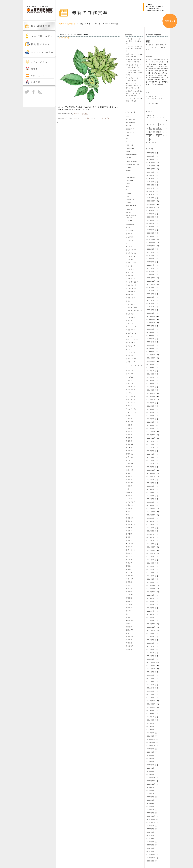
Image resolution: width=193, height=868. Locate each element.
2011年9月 (151, 672)
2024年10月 (151, 169)
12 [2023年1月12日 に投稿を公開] (157, 128)
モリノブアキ (131, 399)
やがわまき (130, 295)
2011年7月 (151, 678)
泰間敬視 (129, 582)
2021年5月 (151, 300)
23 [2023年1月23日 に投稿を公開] (148, 136)
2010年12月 (151, 701)
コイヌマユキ (131, 330)
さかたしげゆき (131, 263)
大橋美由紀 (130, 463)
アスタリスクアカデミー (134, 311)
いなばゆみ (130, 237)
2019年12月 (151, 355)
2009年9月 (151, 749)
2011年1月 (151, 698)
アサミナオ (130, 301)
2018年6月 (151, 412)
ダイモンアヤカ (131, 359)
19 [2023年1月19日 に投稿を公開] (157, 132)
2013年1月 (151, 621)
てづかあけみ (131, 279)
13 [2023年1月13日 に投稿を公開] (160, 128)
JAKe (128, 151)
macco (128, 171)
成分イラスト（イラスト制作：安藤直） (75, 34)
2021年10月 (151, 284)
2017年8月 (151, 444)
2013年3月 (151, 614)
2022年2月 (151, 271)
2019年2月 (151, 387)
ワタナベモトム (131, 412)
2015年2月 (151, 541)
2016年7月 (151, 486)
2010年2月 (151, 733)
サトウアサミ (131, 343)
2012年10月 (151, 630)
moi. (128, 187)
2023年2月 (151, 233)
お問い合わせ (170, 21)
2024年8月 (151, 175)
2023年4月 (151, 227)
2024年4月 (151, 188)
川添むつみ (130, 518)
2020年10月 (151, 323)
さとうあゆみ (131, 266)
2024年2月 (151, 195)
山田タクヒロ (131, 502)
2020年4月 (151, 342)
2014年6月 (151, 566)
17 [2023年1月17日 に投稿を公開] (151, 132)
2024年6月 (151, 182)
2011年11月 (151, 666)
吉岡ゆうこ (130, 457)
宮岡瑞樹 (129, 476)
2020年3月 (151, 345)
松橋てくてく (131, 550)
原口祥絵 (129, 447)
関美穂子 (129, 627)
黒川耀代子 (130, 646)
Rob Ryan (130, 209)
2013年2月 (151, 617)
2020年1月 (151, 352)
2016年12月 (151, 470)
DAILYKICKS (131, 132)
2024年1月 (151, 198)
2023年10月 (151, 207)
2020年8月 (151, 329)
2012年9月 (151, 634)
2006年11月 (151, 855)
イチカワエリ (131, 317)
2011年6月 (151, 682)
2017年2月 (151, 464)
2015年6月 (151, 528)
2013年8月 (151, 598)
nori (128, 196)
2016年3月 (151, 499)
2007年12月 (151, 816)
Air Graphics (131, 119)
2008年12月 (151, 778)
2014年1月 (151, 582)
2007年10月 (151, 823)
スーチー (129, 349)
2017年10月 (151, 438)
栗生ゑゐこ (130, 560)
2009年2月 (151, 771)
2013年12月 (151, 585)
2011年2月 (151, 694)
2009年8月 (151, 752)
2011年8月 (151, 675)
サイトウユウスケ (132, 339)
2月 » (154, 143)
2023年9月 (151, 211)
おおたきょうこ (131, 253)
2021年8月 (151, 291)
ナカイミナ (130, 371)
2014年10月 (151, 553)
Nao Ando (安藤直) (81, 114)
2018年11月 (151, 396)
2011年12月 (151, 662)
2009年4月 (151, 765)
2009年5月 (151, 762)
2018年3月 (151, 422)
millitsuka (129, 180)
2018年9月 (151, 403)
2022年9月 (151, 249)
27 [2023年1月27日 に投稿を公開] (160, 136)
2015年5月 (151, 531)
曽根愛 (128, 537)
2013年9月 (151, 595)
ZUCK (128, 227)
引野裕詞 (129, 528)
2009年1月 (151, 774)
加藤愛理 (129, 438)
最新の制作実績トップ (68, 24)
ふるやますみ (131, 291)
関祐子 (128, 624)
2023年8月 (151, 214)
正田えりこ (130, 572)
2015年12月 (151, 509)
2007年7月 (151, 832)
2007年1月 (151, 851)
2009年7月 (151, 755)
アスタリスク (131, 304)
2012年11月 (151, 627)
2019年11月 (151, 358)
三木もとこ (130, 415)
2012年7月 (151, 640)
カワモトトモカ (131, 327)
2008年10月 (151, 784)
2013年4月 (151, 611)
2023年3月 (151, 230)
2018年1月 (151, 428)
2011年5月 (151, 685)
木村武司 (129, 540)
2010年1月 (151, 736)
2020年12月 (151, 316)
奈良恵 (128, 473)
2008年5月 (151, 800)
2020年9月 (151, 326)
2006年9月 (151, 861)
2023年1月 (151, 236)
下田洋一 (129, 419)
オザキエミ (130, 323)
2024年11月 (151, 166)
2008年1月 (151, 813)
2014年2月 (151, 579)
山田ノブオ (130, 505)
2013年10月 (151, 592)
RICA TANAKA (131, 206)
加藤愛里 (129, 441)
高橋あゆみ (130, 636)
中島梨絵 (129, 425)
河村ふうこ (130, 579)
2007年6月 (151, 835)
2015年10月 (151, 515)
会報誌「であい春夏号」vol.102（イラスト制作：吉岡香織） (134, 93)
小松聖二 (129, 486)
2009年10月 (151, 746)
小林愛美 (129, 492)
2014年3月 (151, 576)
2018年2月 (151, 425)
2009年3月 (151, 768)
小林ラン (129, 489)
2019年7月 (151, 371)
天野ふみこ (130, 470)
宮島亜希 (129, 479)
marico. (129, 174)
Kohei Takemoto (132, 161)
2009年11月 (151, 742)
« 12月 (148, 143)
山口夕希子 (130, 499)
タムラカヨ (130, 356)
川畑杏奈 (129, 521)
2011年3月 (151, 691)
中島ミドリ (130, 422)
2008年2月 (151, 810)
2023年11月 (151, 204)
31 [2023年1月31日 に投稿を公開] (151, 140)
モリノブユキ (131, 403)
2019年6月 (151, 374)
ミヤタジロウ (131, 396)
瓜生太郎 (129, 588)
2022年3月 (151, 268)
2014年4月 (151, 573)
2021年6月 (151, 297)
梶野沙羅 (129, 563)
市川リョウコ (131, 524)
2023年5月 (151, 223)
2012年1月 (151, 659)
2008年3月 (151, 807)
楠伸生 (128, 566)
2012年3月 (151, 653)
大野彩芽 (129, 467)
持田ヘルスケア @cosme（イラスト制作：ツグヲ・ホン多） (134, 86)
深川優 (128, 585)
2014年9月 (151, 557)
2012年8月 (151, 637)
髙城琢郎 (129, 643)
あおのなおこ (131, 231)
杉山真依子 (130, 544)
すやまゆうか (131, 269)
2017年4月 (151, 457)
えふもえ (129, 247)
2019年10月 (151, 361)
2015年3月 (151, 537)
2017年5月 (151, 454)
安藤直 (87, 118)
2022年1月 (151, 275)
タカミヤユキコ (131, 352)
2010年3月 (151, 730)
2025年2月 (151, 156)
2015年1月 (151, 544)
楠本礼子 (129, 569)
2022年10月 (151, 246)
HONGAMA (130, 148)
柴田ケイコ (130, 556)
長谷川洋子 (130, 620)
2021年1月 (151, 313)
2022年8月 (151, 252)
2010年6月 (151, 720)
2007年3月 (151, 845)
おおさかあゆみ (131, 250)
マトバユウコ (131, 387)
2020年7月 (151, 332)
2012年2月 (151, 656)
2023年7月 (151, 217)
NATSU (129, 193)
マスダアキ (130, 383)
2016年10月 (151, 477)
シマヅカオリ (131, 346)
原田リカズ (130, 451)
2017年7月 (151, 448)
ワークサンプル (104, 118)
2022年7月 (151, 255)
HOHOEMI (130, 145)
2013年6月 (151, 605)
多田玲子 (129, 460)
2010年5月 (151, 723)
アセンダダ (130, 314)
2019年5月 (151, 377)
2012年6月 (151, 643)
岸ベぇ (128, 515)
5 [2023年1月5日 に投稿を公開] (157, 124)
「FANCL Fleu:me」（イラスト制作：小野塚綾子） (134, 73)
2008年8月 (151, 790)
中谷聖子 (129, 431)
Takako (129, 212)
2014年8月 (151, 560)
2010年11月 (151, 704)
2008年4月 (151, 803)
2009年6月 (151, 758)
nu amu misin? (131, 200)
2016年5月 (151, 493)
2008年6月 (151, 797)
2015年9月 (151, 518)
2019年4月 (151, 380)
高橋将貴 (129, 640)
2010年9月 (151, 710)
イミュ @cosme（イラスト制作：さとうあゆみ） (134, 41)
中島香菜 (129, 428)
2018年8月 (151, 406)
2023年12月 (151, 201)
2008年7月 (151, 794)
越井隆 (128, 617)
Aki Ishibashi (131, 123)
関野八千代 (130, 630)
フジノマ (129, 380)
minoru (129, 183)
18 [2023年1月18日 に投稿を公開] (154, 132)
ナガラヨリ (130, 374)
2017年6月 (151, 451)
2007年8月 (151, 829)
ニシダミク (130, 377)
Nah (128, 190)
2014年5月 (151, 569)
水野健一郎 (130, 576)
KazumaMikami (131, 155)
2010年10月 (151, 707)
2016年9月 (151, 480)
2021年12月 (151, 278)
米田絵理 (129, 604)
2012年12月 (151, 624)
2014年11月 (151, 550)
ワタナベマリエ (131, 409)
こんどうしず (131, 259)
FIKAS (128, 142)
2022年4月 (151, 265)
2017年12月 (151, 432)
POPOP (129, 203)
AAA (128, 116)
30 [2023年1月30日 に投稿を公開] (148, 140)
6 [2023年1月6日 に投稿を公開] (160, 124)
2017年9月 (151, 441)
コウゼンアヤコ (131, 333)
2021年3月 (151, 307)
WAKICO (129, 221)
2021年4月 (151, 304)
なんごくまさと (131, 285)
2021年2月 (151, 310)
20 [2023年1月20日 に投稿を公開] (160, 132)
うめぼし (129, 243)
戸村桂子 (129, 531)
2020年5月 (151, 339)
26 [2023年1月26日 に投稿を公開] (157, 136)
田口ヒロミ (130, 595)
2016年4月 (151, 496)
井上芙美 (129, 435)
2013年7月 (151, 601)
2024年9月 (151, 172)
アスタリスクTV (132, 307)
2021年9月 (151, 287)
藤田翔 (128, 611)
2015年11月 (151, 512)
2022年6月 (151, 259)
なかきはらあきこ (132, 282)
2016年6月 (151, 489)
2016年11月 (151, 473)
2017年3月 (151, 460)
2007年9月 (151, 826)
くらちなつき (131, 256)
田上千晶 (129, 592)
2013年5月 (151, 608)
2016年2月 (151, 502)
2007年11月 (151, 819)
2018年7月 (151, 409)
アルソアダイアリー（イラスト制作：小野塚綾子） (134, 49)
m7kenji (129, 167)
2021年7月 (151, 294)
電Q (127, 633)
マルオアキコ (131, 390)
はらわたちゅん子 (132, 288)
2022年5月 (151, 262)
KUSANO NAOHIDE (133, 164)
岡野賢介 (129, 508)
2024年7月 (151, 179)
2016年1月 (151, 505)
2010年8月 (151, 714)
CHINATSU (130, 129)
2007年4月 (151, 842)
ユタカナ (129, 406)
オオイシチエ (131, 320)
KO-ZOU (129, 158)
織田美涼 (129, 608)
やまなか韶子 (131, 298)
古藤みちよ (130, 454)
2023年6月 (151, 220)
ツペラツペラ (131, 362)
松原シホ (129, 547)
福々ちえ (129, 601)
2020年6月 (151, 336)
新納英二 (129, 534)
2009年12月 (151, 739)
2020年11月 (151, 320)
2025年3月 (151, 153)
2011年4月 (151, 688)
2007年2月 (151, 848)
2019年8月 (151, 368)
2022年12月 (151, 239)
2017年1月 (151, 467)
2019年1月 (151, 390)
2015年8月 (151, 521)
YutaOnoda (130, 224)
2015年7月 (151, 525)
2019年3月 (151, 384)
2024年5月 (151, 185)
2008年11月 (151, 781)
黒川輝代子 (130, 649)
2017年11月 (151, 435)
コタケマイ (130, 336)
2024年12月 (151, 163)
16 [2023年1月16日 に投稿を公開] (148, 132)
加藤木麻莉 (130, 444)
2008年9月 (151, 787)
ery (127, 139)
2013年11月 (151, 589)
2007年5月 (151, 839)
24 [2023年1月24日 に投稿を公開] (151, 136)
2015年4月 (151, 534)
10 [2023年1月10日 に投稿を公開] (151, 128)
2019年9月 (151, 364)
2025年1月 (151, 159)
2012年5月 (151, 646)
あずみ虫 (129, 234)
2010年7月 (151, 717)
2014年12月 (151, 547)
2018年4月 (151, 419)
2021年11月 (151, 281)
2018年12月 (151, 393)
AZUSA (129, 126)
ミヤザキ (129, 393)
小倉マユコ (130, 483)
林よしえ (129, 553)
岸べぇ (128, 512)
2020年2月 (151, 348)
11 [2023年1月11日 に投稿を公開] (154, 128)
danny (128, 135)
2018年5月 (151, 416)
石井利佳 (129, 598)
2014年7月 (151, 563)
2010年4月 (151, 726)
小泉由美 (129, 495)
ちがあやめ (130, 275)
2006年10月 (151, 858)
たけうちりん (131, 272)
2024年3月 (151, 191)
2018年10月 (151, 400)
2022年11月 (151, 243)
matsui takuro (131, 177)
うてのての (130, 240)
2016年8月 (151, 483)
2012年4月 (151, 650)
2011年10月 (151, 669)
